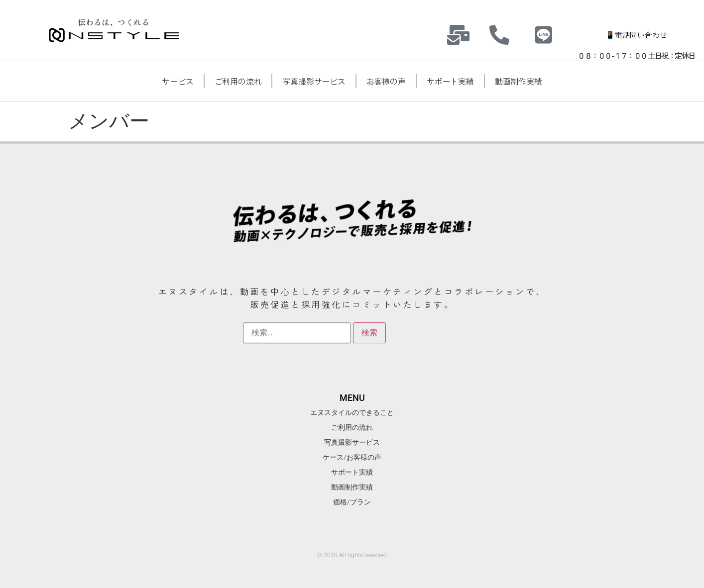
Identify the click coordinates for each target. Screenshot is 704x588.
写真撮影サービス (314, 81)
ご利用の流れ (238, 81)
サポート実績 (450, 81)
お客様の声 (386, 81)
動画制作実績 (519, 81)
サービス (177, 81)
